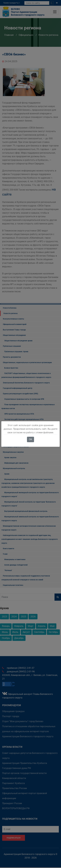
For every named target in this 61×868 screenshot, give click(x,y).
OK (31, 439)
